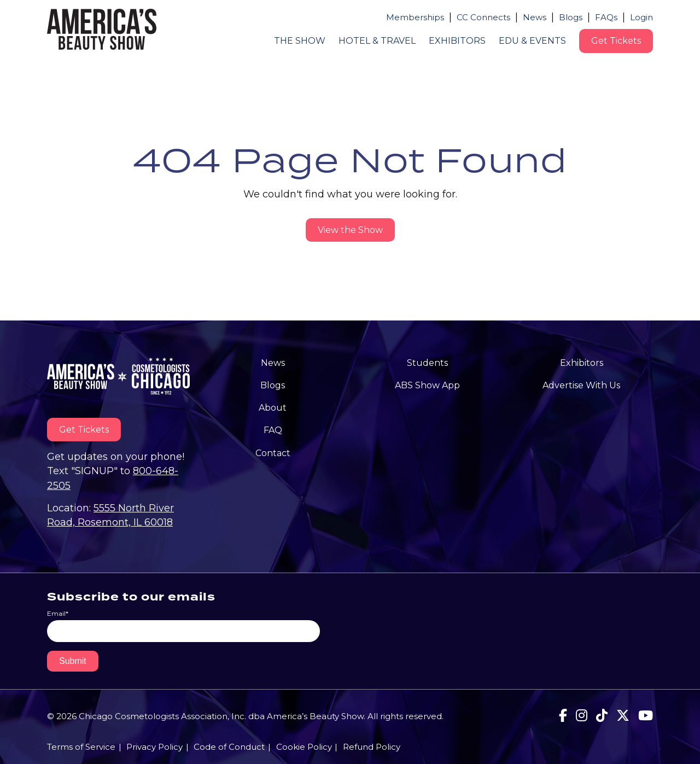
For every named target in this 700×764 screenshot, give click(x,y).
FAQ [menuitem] (273, 430)
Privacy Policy (154, 747)
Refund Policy (372, 747)
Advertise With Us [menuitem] (581, 385)
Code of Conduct (229, 747)
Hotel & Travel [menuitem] (377, 41)
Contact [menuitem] (273, 453)
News (535, 17)
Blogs (571, 17)
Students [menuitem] (427, 363)
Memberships (415, 17)
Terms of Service (81, 747)
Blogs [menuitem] (273, 385)
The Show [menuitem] (300, 41)
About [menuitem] (273, 408)
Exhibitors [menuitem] (457, 41)
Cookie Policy (304, 747)
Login (641, 17)
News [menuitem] (273, 363)
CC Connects (483, 17)
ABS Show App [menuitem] (427, 385)
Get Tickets (616, 41)
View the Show (350, 230)
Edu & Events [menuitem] (532, 41)
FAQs (606, 17)
